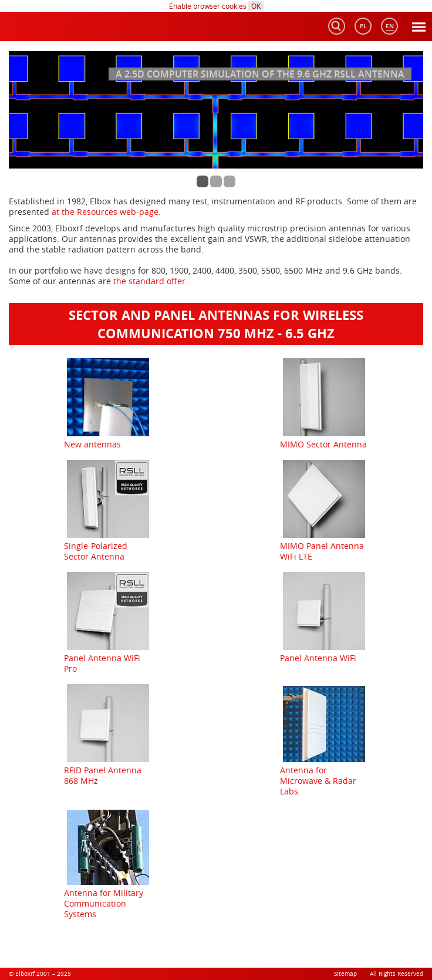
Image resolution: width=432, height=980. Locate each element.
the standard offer (149, 281)
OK (256, 6)
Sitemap (345, 974)
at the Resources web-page (105, 212)
